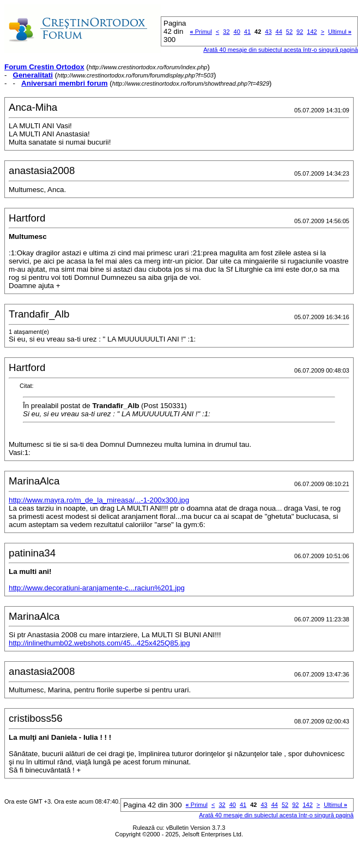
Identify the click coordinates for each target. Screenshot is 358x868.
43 (268, 32)
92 (300, 32)
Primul (201, 32)
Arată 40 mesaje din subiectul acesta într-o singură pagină (281, 50)
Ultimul (340, 32)
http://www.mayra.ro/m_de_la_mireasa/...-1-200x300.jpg (99, 500)
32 (226, 32)
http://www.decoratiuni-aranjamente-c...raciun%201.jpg (97, 588)
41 (247, 32)
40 (237, 32)
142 (312, 32)
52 (289, 32)
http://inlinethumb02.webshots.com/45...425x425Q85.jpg (99, 643)
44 (279, 32)
